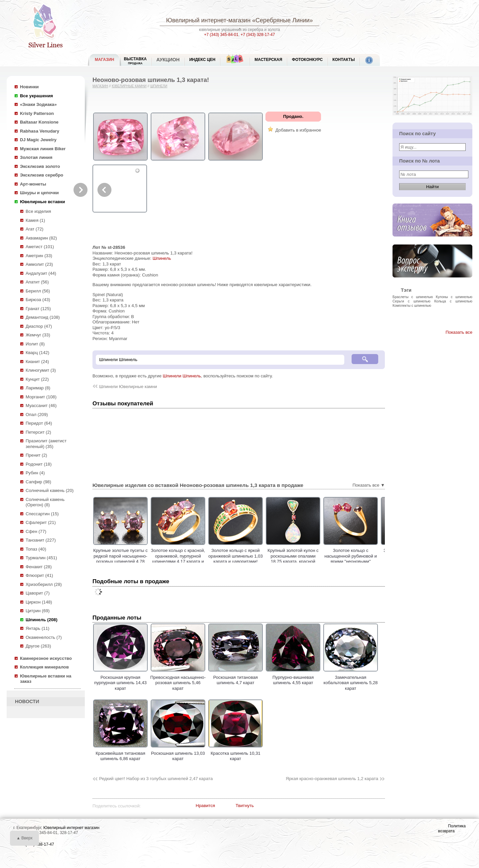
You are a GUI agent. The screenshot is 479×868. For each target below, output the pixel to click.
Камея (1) (35, 220)
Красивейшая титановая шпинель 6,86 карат (120, 753)
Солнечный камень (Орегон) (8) (45, 502)
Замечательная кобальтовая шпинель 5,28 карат (351, 680)
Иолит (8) (35, 344)
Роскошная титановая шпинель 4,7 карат (236, 677)
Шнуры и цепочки (39, 193)
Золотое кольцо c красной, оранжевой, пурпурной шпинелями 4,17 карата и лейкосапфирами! (178, 559)
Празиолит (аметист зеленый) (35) (46, 444)
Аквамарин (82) (41, 238)
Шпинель (162, 258)
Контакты (343, 60)
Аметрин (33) (39, 256)
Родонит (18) (39, 464)
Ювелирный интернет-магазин (208, 20)
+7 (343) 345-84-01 (221, 35)
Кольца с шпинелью (453, 301)
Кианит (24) (37, 362)
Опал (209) (37, 415)
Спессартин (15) (42, 514)
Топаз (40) (36, 549)
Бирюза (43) (38, 300)
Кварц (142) (37, 353)
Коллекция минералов (44, 667)
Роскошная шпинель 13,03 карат (178, 753)
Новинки (29, 87)
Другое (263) (38, 646)
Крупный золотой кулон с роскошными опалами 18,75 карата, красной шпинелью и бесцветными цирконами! (293, 561)
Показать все (459, 332)
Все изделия (38, 211)
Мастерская (268, 60)
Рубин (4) (35, 473)
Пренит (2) (36, 455)
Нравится (205, 806)
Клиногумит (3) (41, 370)
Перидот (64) (39, 423)
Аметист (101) (40, 247)
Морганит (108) (41, 397)
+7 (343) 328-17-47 (258, 35)
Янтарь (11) (37, 628)
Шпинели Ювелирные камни (128, 387)
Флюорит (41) (39, 575)
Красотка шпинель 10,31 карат (236, 753)
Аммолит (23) (39, 264)
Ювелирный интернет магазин (71, 828)
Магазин (100, 86)
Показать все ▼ (369, 485)
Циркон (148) (39, 602)
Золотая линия (36, 157)
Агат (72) (35, 229)
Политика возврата (452, 829)
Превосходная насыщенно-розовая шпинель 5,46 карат (178, 680)
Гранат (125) (38, 309)
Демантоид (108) (43, 317)
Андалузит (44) (41, 273)
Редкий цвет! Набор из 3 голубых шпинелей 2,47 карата (156, 779)
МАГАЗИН (104, 60)
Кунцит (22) (37, 379)
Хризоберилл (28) (44, 584)
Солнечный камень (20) (50, 490)
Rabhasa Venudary (40, 131)
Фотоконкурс (307, 60)
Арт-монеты (33, 184)
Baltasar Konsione (39, 122)
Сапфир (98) (38, 482)
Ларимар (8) (38, 388)
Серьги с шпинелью (411, 301)
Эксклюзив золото (40, 166)
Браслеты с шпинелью (413, 297)
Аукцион (168, 60)
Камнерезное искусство (46, 658)
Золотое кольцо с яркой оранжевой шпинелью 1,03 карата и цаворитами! (236, 556)
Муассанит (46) (41, 406)
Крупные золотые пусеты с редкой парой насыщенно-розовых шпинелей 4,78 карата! (120, 559)
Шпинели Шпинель (182, 376)
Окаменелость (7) (44, 637)
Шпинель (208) (42, 620)
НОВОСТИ (27, 701)
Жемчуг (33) (38, 335)
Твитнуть (245, 806)
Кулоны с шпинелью (454, 297)
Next (80, 190)
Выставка (135, 61)
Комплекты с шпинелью (412, 305)
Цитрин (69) (38, 611)
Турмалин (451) (41, 558)
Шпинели (159, 86)
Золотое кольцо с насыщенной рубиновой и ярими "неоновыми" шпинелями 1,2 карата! (351, 559)
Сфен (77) (36, 531)
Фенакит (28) (39, 567)
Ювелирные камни (129, 86)
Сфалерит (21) (41, 522)
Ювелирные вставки (42, 202)
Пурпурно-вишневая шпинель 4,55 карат (293, 677)
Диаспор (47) (39, 326)
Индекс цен (202, 60)
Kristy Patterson (37, 113)
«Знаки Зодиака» (38, 104)
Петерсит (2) (38, 432)
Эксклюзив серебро (42, 175)
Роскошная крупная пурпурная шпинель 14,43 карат (120, 680)
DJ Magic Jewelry (38, 140)
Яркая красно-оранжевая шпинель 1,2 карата (332, 779)
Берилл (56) (38, 291)
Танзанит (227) (41, 540)
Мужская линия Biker (43, 149)
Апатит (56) (37, 282)
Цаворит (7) (38, 593)
